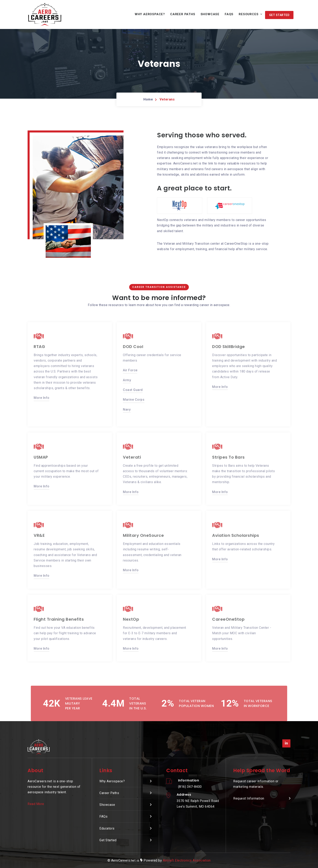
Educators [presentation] (107, 828)
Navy (127, 409)
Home (148, 99)
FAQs (229, 14)
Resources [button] (249, 14)
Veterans (167, 99)
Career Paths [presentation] (109, 793)
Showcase (210, 14)
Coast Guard (133, 389)
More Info (42, 397)
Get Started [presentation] (108, 840)
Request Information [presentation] (249, 798)
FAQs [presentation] (103, 816)
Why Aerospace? (150, 14)
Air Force (130, 370)
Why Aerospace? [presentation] (112, 781)
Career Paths (183, 14)
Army (127, 380)
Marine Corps (134, 399)
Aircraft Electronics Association (187, 860)
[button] (279, 15)
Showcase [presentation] (107, 805)
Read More (36, 804)
